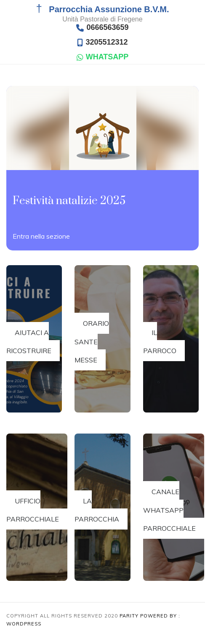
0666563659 (102, 28)
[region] (93, 610)
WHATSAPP (103, 57)
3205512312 (102, 42)
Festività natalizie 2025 (69, 201)
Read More (41, 236)
